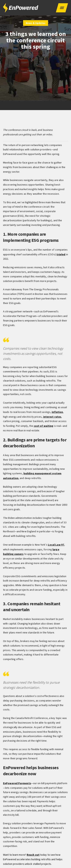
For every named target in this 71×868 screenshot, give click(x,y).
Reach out (33, 853)
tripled (61, 254)
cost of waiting (43, 425)
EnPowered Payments (17, 782)
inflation (57, 412)
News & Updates (36, 23)
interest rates (52, 416)
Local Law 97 (56, 543)
